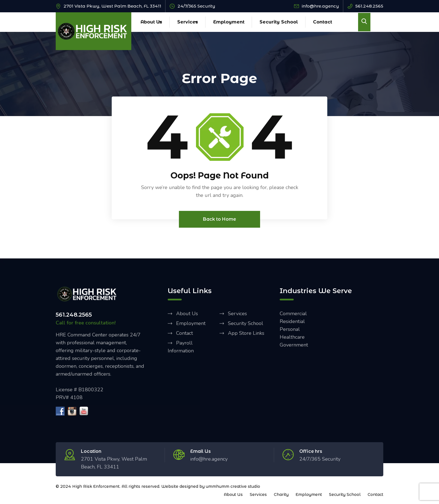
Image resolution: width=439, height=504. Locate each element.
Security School (279, 22)
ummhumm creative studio (233, 486)
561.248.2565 (369, 6)
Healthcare (292, 337)
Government (294, 345)
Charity (281, 494)
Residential (292, 321)
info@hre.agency (320, 6)
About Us (151, 22)
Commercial (293, 314)
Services (188, 22)
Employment (229, 22)
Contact (323, 22)
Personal (290, 329)
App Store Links (246, 333)
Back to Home (219, 219)
